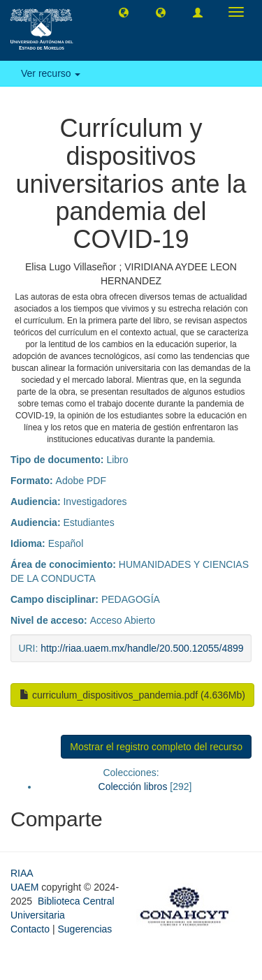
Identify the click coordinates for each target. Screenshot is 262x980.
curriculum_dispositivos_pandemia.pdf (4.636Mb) (132, 695)
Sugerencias (85, 929)
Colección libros (133, 787)
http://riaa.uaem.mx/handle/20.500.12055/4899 (142, 648)
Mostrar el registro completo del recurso (156, 747)
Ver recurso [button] (51, 73)
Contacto (30, 929)
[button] (124, 12)
